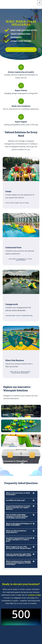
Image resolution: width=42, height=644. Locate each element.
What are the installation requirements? (16, 532)
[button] (21, 495)
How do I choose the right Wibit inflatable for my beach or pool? (19, 555)
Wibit (6, 415)
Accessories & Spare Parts (15, 461)
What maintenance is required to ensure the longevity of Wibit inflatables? (18, 563)
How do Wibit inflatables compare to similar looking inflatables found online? (17, 516)
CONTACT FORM (34, 595)
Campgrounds (12, 304)
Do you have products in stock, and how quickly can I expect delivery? (18, 508)
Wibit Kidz (8, 430)
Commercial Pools (13, 247)
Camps (8, 191)
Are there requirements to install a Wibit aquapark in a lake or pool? (19, 540)
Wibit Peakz (8, 444)
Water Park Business (15, 360)
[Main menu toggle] (40, 3)
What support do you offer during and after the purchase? (19, 548)
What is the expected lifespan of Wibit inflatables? (19, 524)
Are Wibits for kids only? (16, 500)
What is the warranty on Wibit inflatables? (18, 494)
